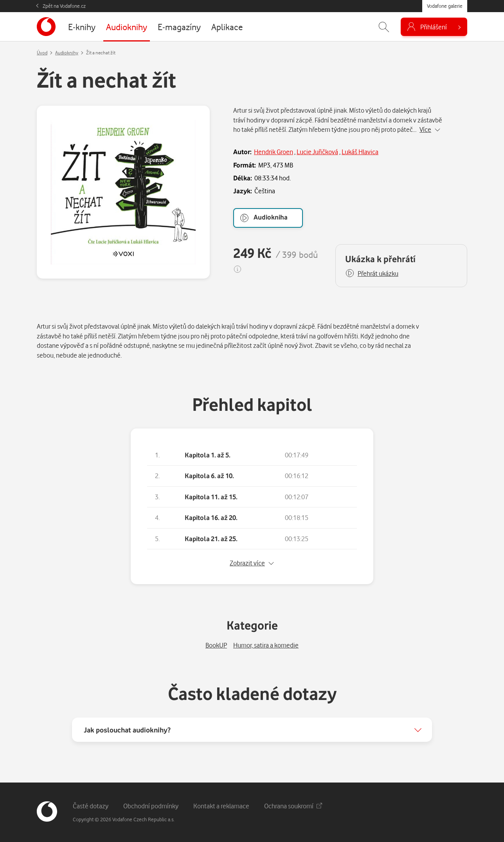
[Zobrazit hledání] (384, 27)
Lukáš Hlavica (360, 152)
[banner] (46, 27)
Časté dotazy (91, 806)
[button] (372, 273)
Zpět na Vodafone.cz (64, 6)
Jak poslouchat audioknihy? (127, 730)
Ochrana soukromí (293, 806)
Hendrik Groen (274, 152)
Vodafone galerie (445, 6)
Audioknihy (67, 53)
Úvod (42, 53)
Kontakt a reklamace (221, 806)
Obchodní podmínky (151, 806)
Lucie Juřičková (317, 152)
